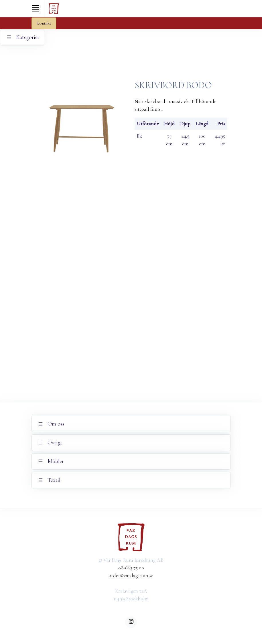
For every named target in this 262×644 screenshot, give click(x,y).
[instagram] (131, 622)
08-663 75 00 (131, 568)
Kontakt (44, 23)
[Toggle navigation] (36, 9)
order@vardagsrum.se (131, 575)
